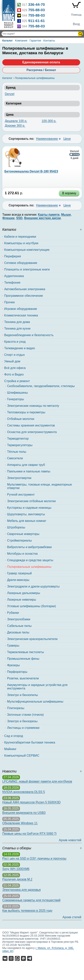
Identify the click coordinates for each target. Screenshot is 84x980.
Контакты (49, 41)
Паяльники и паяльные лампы (29, 471)
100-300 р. (49, 121)
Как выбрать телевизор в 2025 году (27, 911)
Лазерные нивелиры (22, 600)
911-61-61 (37, 21)
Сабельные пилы (19, 626)
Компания (21, 41)
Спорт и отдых (14, 355)
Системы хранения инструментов (31, 425)
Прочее (9, 302)
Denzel (10, 94)
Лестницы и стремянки (23, 728)
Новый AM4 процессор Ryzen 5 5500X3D (31, 802)
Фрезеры (13, 665)
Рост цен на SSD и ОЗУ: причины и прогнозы (34, 858)
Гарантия (35, 41)
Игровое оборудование (21, 309)
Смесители (15, 458)
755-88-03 (37, 10)
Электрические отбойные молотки (31, 501)
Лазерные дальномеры (24, 593)
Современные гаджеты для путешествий (31, 900)
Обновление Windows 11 (20, 823)
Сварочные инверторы (23, 534)
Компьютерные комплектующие (27, 250)
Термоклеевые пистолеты (26, 652)
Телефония (12, 283)
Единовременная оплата (41, 62)
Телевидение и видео (20, 348)
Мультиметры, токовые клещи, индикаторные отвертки (40, 486)
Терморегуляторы (20, 445)
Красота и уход (15, 342)
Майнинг (10, 749)
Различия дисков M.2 (17, 879)
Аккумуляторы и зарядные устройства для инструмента (37, 687)
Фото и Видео (14, 374)
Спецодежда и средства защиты (30, 560)
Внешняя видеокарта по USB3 (24, 813)
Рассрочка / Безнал (41, 70)
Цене (67, 139)
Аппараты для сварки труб (26, 465)
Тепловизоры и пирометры (26, 412)
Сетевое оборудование (21, 263)
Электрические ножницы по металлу (33, 406)
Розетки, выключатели (23, 678)
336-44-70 (37, 5)
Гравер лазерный (19, 573)
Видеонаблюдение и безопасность (29, 335)
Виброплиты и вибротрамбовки (29, 547)
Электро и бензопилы (23, 695)
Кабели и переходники (20, 237)
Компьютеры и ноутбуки (21, 243)
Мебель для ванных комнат (27, 521)
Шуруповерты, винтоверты (26, 514)
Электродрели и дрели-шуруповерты (33, 586)
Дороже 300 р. (15, 126)
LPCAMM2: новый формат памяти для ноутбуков (37, 781)
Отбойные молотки (21, 419)
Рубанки (13, 613)
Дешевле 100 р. (16, 121)
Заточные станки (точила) (25, 715)
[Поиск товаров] (40, 34)
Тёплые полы (17, 452)
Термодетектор (18, 439)
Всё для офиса (15, 368)
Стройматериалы (19, 540)
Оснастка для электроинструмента (32, 432)
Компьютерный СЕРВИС (22, 756)
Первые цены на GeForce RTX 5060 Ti (29, 834)
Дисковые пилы (18, 632)
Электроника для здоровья (21, 890)
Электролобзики (19, 619)
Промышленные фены (23, 659)
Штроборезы (16, 527)
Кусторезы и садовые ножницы (29, 508)
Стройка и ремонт (17, 381)
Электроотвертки (19, 478)
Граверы (13, 646)
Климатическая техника (21, 315)
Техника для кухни (17, 329)
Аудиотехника (14, 276)
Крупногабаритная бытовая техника (30, 742)
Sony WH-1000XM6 (16, 869)
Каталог (7, 41)
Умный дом (12, 361)
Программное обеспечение (24, 296)
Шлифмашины (17, 393)
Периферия (13, 256)
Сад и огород (14, 736)
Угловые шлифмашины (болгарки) (31, 606)
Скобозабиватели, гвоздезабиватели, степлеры (41, 386)
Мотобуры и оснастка (22, 554)
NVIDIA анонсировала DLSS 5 (24, 792)
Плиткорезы (16, 708)
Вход (76, 24)
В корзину (69, 193)
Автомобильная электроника (25, 289)
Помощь (76, 15)
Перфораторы (17, 672)
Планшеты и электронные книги (27, 269)
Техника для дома (17, 322)
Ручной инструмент (21, 495)
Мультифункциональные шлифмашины (35, 702)
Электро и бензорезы (22, 721)
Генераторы (16, 399)
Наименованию (47, 139)
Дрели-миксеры (18, 580)
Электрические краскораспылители (32, 639)
